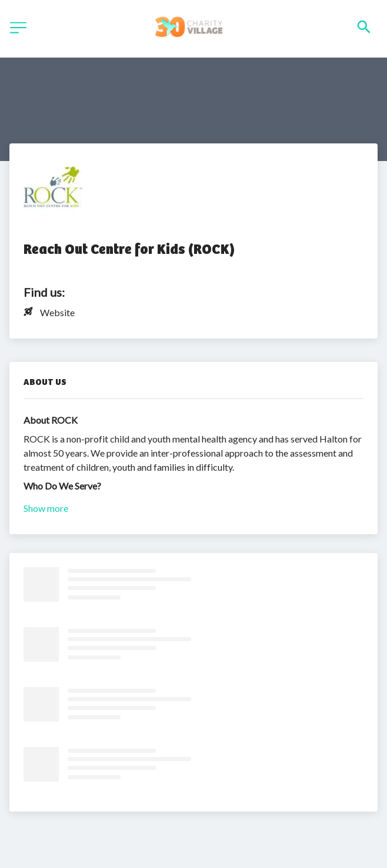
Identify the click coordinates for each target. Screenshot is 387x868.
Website (57, 312)
